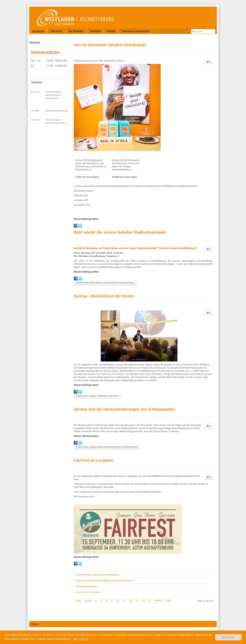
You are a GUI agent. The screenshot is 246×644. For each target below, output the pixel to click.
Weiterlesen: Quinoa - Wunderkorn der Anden (98, 396)
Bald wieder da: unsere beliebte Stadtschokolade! (120, 232)
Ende (168, 600)
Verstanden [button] (228, 637)
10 (117, 600)
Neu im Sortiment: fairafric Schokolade (110, 45)
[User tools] (209, 62)
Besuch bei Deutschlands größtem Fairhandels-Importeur (105, 580)
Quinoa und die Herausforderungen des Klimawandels (124, 409)
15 (150, 600)
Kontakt (111, 31)
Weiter (158, 600)
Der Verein (57, 31)
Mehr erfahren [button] (81, 639)
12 (130, 600)
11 (124, 600)
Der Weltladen (76, 31)
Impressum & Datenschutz (135, 31)
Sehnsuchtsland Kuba (87, 586)
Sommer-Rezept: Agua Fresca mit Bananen (97, 575)
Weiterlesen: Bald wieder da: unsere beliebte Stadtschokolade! (105, 283)
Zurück (88, 600)
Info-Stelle (95, 31)
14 (143, 600)
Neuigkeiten (38, 31)
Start (78, 600)
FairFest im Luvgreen (94, 460)
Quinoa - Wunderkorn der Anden (104, 296)
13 (137, 600)
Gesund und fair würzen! (88, 592)
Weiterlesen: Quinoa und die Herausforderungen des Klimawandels (107, 447)
